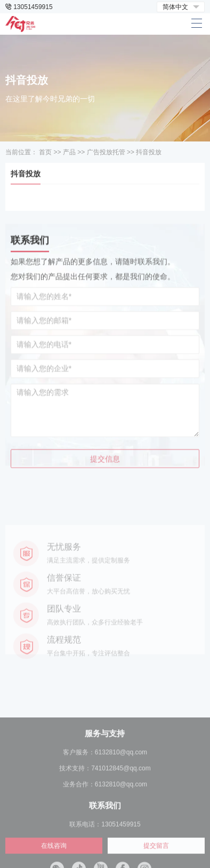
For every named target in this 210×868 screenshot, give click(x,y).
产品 (69, 152)
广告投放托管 (106, 152)
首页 (45, 152)
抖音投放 (149, 152)
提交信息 (105, 480)
